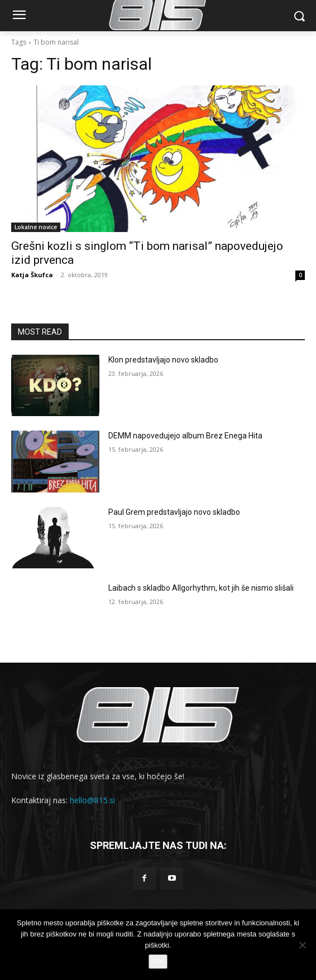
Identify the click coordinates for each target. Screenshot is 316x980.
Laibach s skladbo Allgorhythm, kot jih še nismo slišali (201, 588)
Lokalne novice (36, 227)
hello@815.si (92, 800)
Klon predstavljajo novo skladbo (163, 360)
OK (158, 961)
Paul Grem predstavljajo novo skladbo (174, 512)
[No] (302, 945)
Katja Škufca (32, 275)
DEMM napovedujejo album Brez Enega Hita (185, 436)
